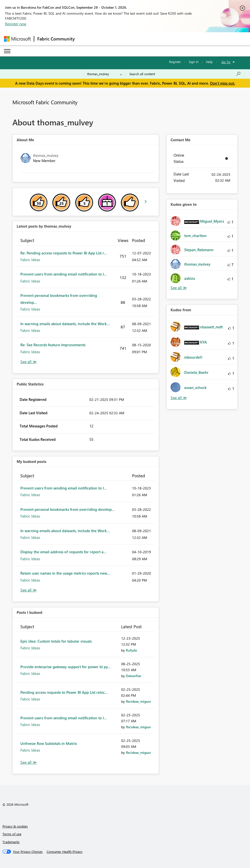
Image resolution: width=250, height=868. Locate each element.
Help (209, 62)
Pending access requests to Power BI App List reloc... (64, 692)
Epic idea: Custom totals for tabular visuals (56, 641)
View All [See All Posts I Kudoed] (29, 762)
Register (175, 62)
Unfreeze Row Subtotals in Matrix (49, 743)
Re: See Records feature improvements (53, 345)
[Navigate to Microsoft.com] (17, 39)
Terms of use (12, 834)
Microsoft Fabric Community (45, 102)
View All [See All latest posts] (29, 362)
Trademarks (11, 842)
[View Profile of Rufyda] (131, 650)
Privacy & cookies (15, 826)
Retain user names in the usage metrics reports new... (65, 573)
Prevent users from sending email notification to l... (64, 274)
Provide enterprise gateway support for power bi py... (66, 667)
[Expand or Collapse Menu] (7, 51)
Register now (16, 24)
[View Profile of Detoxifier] (134, 676)
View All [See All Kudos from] (179, 398)
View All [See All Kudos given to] (179, 288)
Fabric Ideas (30, 260)
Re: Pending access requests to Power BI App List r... (64, 253)
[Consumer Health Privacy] (65, 852)
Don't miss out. (223, 83)
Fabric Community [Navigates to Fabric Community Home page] (56, 39)
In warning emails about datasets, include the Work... (65, 324)
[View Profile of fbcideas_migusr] (138, 701)
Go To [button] (226, 62)
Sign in (194, 62)
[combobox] (185, 74)
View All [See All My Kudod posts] (29, 590)
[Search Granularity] (105, 74)
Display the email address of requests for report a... (63, 552)
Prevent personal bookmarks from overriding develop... (68, 509)
